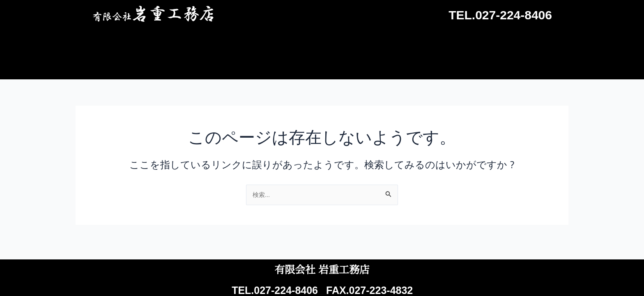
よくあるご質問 (392, 42)
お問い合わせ (527, 42)
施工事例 (322, 42)
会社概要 (462, 42)
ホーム (269, 42)
